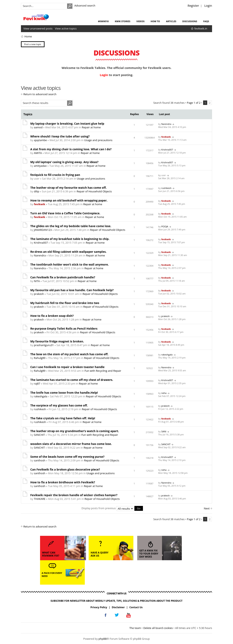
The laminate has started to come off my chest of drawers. (72, 380)
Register (193, 5)
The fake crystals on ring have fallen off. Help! (63, 418)
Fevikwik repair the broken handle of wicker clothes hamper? (74, 495)
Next (207, 508)
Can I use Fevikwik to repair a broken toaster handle (67, 367)
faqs (206, 21)
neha (164, 393)
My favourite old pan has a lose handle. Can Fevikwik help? (72, 290)
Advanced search (85, 5)
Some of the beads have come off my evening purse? (67, 457)
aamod (38, 127)
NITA (37, 281)
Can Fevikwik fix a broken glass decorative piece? (65, 469)
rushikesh (166, 188)
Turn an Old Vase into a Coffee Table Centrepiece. (65, 213)
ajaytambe (40, 140)
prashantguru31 (44, 345)
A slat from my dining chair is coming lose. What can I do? (71, 149)
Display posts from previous (112, 508)
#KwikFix (103, 21)
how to (155, 21)
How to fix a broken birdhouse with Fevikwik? (63, 482)
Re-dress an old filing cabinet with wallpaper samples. (68, 252)
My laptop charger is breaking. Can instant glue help (67, 124)
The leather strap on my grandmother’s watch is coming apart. (75, 431)
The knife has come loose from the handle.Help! (64, 393)
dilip (37, 191)
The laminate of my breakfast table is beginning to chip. (70, 239)
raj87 (37, 384)
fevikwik (166, 137)
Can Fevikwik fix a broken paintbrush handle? (63, 277)
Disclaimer (118, 607)
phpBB (103, 639)
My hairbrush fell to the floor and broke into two (65, 303)
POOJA (165, 226)
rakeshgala (167, 355)
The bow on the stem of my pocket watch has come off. (69, 354)
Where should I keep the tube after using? (60, 136)
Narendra (166, 124)
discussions (190, 21)
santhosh (40, 460)
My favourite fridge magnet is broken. (57, 341)
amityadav (40, 166)
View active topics (66, 28)
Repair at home (91, 127)
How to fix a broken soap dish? (52, 316)
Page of (194, 103)
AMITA (38, 153)
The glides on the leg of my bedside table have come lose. (71, 226)
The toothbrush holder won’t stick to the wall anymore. (70, 264)
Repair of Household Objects (94, 191)
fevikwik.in (201, 28)
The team (135, 628)
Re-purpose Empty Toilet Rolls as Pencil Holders (64, 329)
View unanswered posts (38, 28)
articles (171, 21)
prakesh (39, 294)
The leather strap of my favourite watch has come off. (68, 188)
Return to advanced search (40, 94)
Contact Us (136, 607)
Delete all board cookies (158, 628)
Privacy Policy (99, 607)
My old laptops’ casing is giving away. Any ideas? (64, 162)
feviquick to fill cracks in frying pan (55, 175)
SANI (164, 431)
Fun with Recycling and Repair (103, 371)
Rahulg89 (40, 358)
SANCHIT (39, 435)
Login (208, 5)
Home (28, 36)
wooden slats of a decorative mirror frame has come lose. (71, 444)
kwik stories (123, 21)
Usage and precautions (98, 140)
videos (140, 21)
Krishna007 (167, 150)
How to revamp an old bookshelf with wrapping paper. (69, 200)
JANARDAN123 (43, 230)
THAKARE (40, 499)
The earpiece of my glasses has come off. (59, 405)
